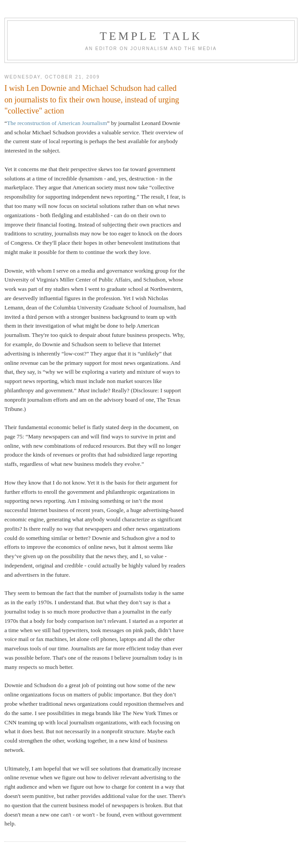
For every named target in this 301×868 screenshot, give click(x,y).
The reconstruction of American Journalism (57, 123)
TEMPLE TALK (151, 36)
